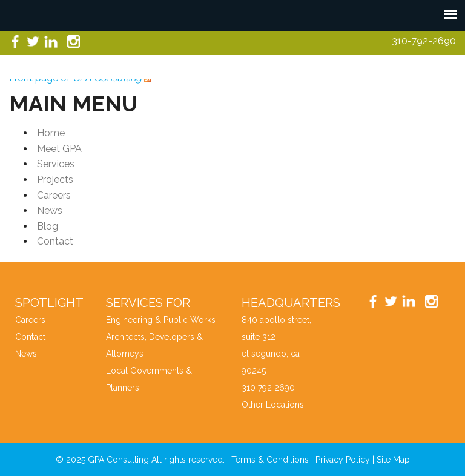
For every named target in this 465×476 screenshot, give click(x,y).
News (50, 210)
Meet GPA (59, 149)
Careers (54, 195)
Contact (55, 241)
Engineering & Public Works (161, 320)
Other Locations (273, 405)
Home (51, 133)
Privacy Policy (343, 460)
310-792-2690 (424, 41)
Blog (48, 226)
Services (56, 164)
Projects (55, 180)
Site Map (393, 460)
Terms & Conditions (270, 460)
